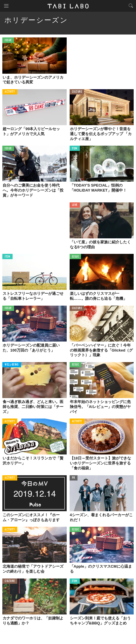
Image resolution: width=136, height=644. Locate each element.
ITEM (75, 149)
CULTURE (77, 92)
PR (74, 478)
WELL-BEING (12, 365)
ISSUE (8, 41)
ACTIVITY (10, 92)
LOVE (75, 205)
